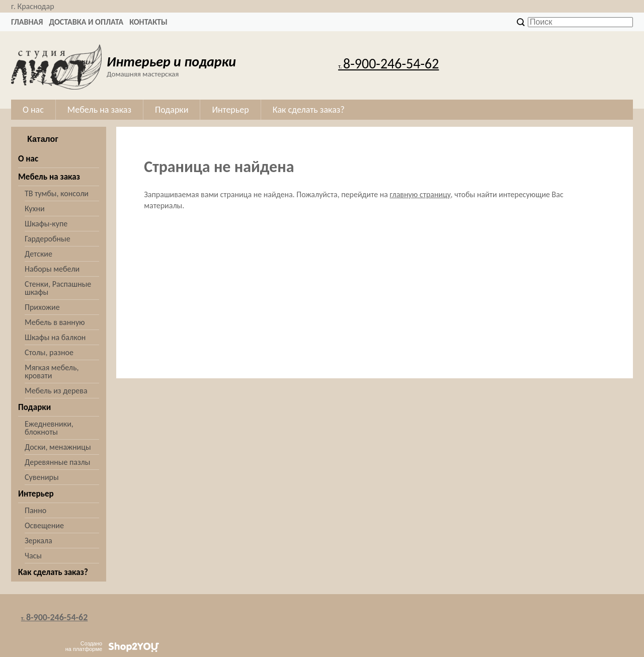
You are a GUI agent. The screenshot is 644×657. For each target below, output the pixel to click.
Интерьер (36, 494)
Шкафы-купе (46, 224)
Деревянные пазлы (57, 462)
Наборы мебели (52, 269)
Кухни (35, 209)
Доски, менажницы (58, 447)
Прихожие (42, 307)
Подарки (34, 407)
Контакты (148, 22)
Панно (35, 510)
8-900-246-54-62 (388, 64)
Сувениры (42, 477)
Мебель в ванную (55, 322)
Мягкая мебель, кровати (52, 372)
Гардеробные (48, 239)
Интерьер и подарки (171, 62)
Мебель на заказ (49, 177)
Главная (27, 22)
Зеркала (38, 541)
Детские (38, 254)
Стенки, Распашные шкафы (58, 288)
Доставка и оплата (86, 22)
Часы (33, 556)
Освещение (44, 525)
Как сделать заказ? (53, 572)
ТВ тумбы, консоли (57, 193)
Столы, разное (49, 352)
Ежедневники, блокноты (49, 428)
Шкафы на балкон (55, 337)
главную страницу (420, 194)
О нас (28, 159)
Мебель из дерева (56, 391)
